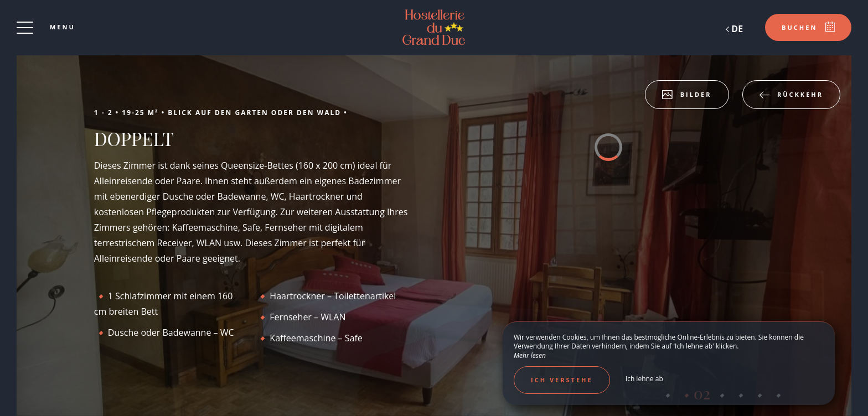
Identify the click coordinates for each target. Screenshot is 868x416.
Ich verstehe (562, 380)
